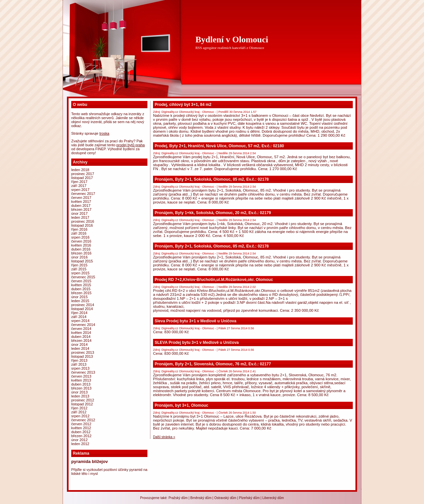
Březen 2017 (81, 209)
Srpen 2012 (80, 416)
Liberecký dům (273, 498)
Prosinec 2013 (83, 352)
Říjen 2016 (79, 229)
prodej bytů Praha (131, 145)
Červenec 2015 (83, 277)
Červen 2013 (81, 376)
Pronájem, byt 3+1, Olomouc (182, 405)
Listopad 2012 (82, 404)
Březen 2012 (81, 436)
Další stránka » (164, 437)
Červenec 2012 (83, 420)
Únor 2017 (79, 213)
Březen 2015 (81, 293)
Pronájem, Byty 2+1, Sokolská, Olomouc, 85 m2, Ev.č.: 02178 (212, 179)
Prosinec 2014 (83, 305)
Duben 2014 (81, 337)
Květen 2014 (81, 333)
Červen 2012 (81, 424)
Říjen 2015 (79, 265)
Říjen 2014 (79, 313)
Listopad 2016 (82, 225)
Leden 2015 (80, 301)
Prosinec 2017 (83, 174)
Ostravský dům (225, 498)
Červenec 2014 (83, 325)
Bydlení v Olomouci (232, 40)
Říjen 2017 (79, 182)
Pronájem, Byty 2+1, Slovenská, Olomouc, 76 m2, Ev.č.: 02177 (213, 364)
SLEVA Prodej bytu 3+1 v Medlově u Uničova (197, 343)
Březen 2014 (81, 341)
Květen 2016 (81, 245)
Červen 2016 (81, 241)
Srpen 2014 (80, 321)
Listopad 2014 (82, 309)
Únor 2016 (79, 257)
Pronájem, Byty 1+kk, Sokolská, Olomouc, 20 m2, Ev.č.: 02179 (213, 213)
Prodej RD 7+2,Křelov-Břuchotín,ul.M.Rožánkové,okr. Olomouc (214, 280)
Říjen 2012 (79, 408)
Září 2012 (79, 412)
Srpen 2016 (80, 237)
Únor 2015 (79, 297)
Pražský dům (178, 498)
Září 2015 (79, 269)
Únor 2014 (79, 344)
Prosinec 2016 (83, 221)
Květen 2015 (81, 285)
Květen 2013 (81, 380)
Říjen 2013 (79, 360)
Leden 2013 (80, 396)
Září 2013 (79, 364)
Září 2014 (79, 317)
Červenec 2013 (83, 372)
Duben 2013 (81, 384)
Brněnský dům (201, 498)
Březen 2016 (81, 253)
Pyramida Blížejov (90, 461)
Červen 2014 (81, 329)
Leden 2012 (80, 444)
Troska (104, 133)
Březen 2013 (81, 388)
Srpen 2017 (80, 190)
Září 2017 (79, 186)
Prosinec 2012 (83, 400)
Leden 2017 (80, 217)
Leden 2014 (80, 348)
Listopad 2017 (82, 178)
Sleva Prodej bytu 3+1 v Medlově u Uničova (195, 321)
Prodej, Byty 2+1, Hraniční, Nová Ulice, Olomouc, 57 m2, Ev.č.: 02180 (219, 146)
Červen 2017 (81, 198)
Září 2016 (79, 233)
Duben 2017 (81, 206)
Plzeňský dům (249, 498)
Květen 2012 (81, 428)
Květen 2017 (81, 202)
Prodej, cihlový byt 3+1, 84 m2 (183, 105)
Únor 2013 (79, 392)
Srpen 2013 (80, 368)
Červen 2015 (81, 281)
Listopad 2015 (82, 261)
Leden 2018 (80, 170)
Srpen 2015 (80, 273)
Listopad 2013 (82, 356)
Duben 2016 (81, 249)
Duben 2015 (81, 289)
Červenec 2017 (83, 194)
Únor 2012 (79, 440)
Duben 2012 (81, 432)
